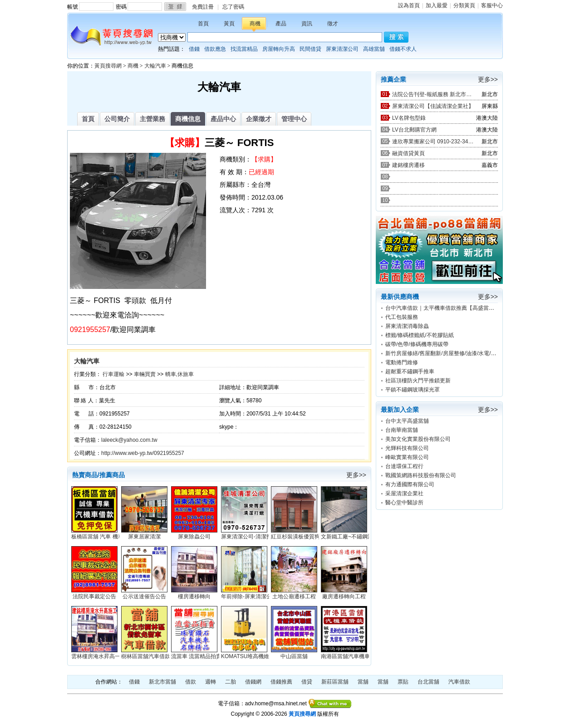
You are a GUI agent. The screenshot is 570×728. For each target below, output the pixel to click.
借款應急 (215, 49)
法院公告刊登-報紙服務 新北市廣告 (433, 94)
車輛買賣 (145, 374)
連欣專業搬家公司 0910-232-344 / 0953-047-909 (433, 142)
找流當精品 (244, 49)
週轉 (211, 682)
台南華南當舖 (402, 430)
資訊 (307, 24)
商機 (255, 24)
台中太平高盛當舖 (407, 421)
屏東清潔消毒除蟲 (407, 326)
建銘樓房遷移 (408, 165)
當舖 (363, 682)
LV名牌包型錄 (409, 118)
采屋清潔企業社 (404, 493)
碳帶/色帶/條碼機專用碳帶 (417, 344)
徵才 (333, 24)
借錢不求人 (403, 49)
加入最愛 (437, 5)
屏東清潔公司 (342, 49)
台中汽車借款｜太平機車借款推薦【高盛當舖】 (442, 308)
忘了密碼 (233, 7)
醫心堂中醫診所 (404, 503)
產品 (281, 24)
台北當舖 (428, 682)
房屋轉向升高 (279, 49)
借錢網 (253, 682)
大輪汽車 (155, 66)
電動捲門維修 (402, 362)
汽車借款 (459, 682)
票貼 (403, 682)
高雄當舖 (374, 49)
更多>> (356, 475)
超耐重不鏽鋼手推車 (410, 371)
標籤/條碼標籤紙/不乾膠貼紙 (420, 335)
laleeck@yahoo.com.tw (129, 440)
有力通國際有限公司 (410, 484)
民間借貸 (310, 49)
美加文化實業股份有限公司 (418, 439)
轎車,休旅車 (179, 374)
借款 (191, 682)
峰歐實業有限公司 (407, 457)
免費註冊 (203, 7)
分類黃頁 (464, 5)
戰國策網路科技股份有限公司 (421, 475)
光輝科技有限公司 (407, 448)
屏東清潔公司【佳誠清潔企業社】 (433, 106)
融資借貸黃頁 (408, 153)
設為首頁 (409, 5)
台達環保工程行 (404, 466)
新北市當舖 (162, 682)
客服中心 (492, 5)
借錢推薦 (281, 682)
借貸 (307, 682)
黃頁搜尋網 (108, 66)
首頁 (203, 24)
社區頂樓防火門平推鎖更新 (418, 381)
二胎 (231, 682)
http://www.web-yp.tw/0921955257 (143, 453)
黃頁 (229, 24)
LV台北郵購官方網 (414, 130)
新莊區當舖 (335, 682)
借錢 (194, 49)
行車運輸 (113, 374)
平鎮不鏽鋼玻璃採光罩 (413, 390)
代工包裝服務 (402, 317)
